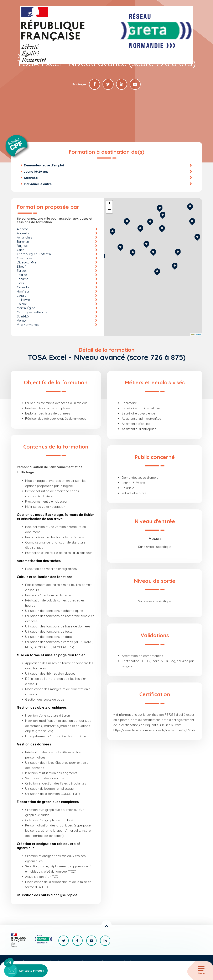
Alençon (23, 229)
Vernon (22, 321)
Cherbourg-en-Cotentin (34, 254)
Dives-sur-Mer (27, 263)
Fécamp (23, 279)
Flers (20, 283)
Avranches (25, 238)
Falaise (22, 275)
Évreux (22, 271)
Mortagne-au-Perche (32, 312)
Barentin (23, 242)
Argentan (24, 233)
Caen (21, 250)
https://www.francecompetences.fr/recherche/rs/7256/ (154, 730)
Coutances (25, 258)
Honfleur (23, 292)
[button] (157, 271)
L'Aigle (22, 296)
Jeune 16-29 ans (36, 172)
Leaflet (196, 335)
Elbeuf (21, 267)
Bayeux (22, 246)
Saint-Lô (23, 317)
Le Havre (23, 300)
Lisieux (22, 304)
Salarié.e (31, 178)
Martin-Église (26, 308)
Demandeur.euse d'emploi (44, 165)
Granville (23, 287)
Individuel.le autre (38, 184)
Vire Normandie (28, 325)
